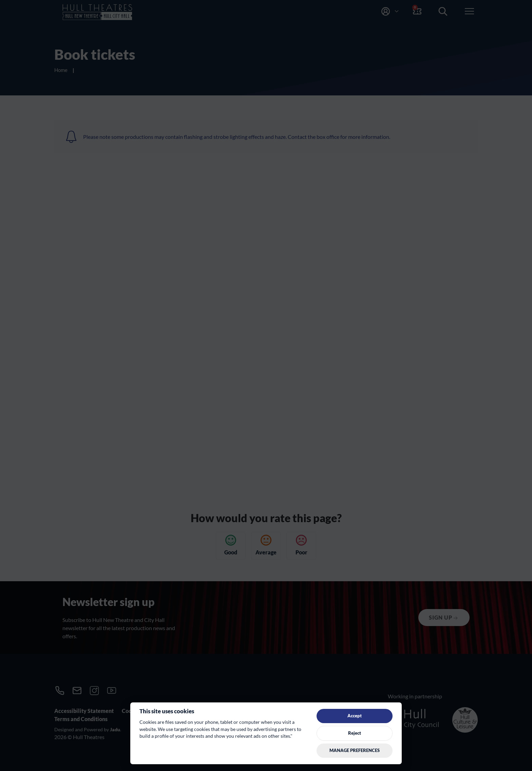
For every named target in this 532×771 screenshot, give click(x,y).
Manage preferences (355, 750)
